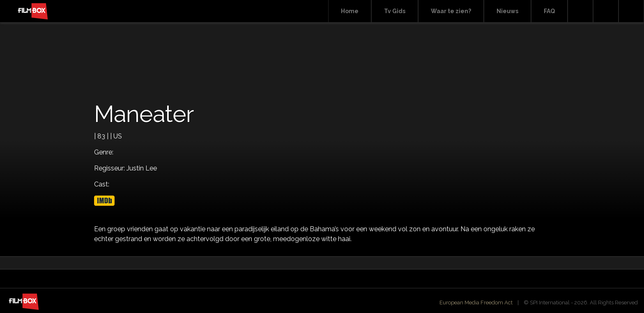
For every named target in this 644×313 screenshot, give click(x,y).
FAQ (549, 11)
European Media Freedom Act (476, 303)
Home (350, 11)
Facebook (606, 11)
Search (580, 11)
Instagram (631, 11)
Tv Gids (395, 11)
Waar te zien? (451, 11)
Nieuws (507, 11)
